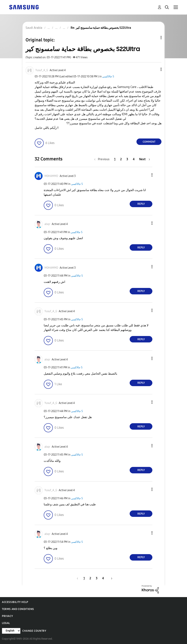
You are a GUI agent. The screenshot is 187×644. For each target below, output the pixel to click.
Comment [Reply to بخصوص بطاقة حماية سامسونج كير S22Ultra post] (149, 142)
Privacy (7, 616)
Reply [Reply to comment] (141, 204)
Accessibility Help (15, 602)
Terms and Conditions (18, 609)
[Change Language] (11, 631)
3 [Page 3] (127, 159)
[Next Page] (145, 159)
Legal (6, 623)
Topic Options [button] (155, 38)
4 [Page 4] (134, 159)
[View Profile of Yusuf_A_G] (42, 70)
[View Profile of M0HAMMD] (51, 176)
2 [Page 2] (121, 159)
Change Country (34, 631)
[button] (155, 69)
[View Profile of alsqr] (47, 224)
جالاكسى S (108, 77)
